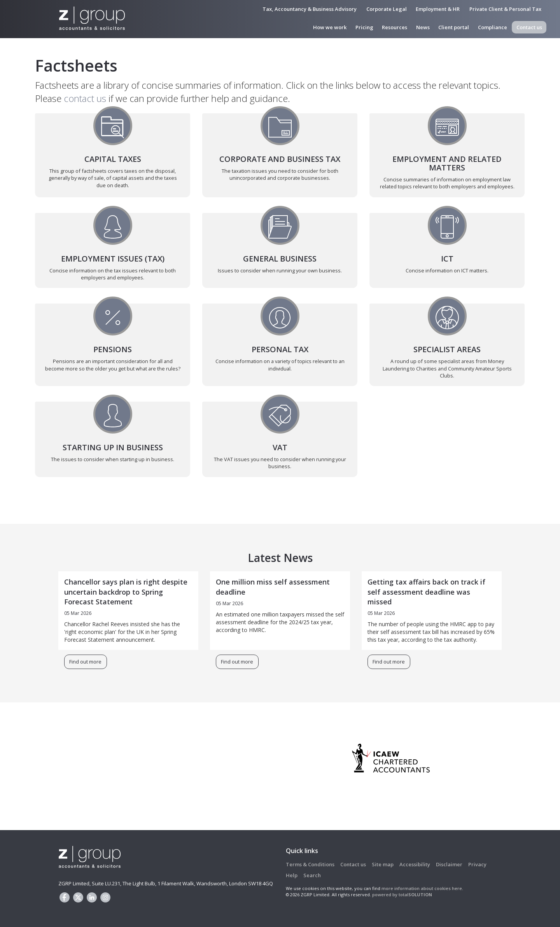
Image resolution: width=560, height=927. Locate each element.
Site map (383, 864)
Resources (395, 27)
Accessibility (415, 864)
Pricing (364, 27)
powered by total (402, 895)
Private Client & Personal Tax (505, 9)
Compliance (493, 27)
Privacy (477, 864)
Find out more (85, 662)
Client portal (454, 27)
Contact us (529, 27)
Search (312, 875)
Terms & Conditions (310, 864)
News (423, 27)
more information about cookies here (422, 888)
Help (292, 875)
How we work (330, 27)
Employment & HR (438, 9)
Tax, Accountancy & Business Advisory (310, 9)
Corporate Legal (387, 9)
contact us (85, 98)
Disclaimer (449, 864)
